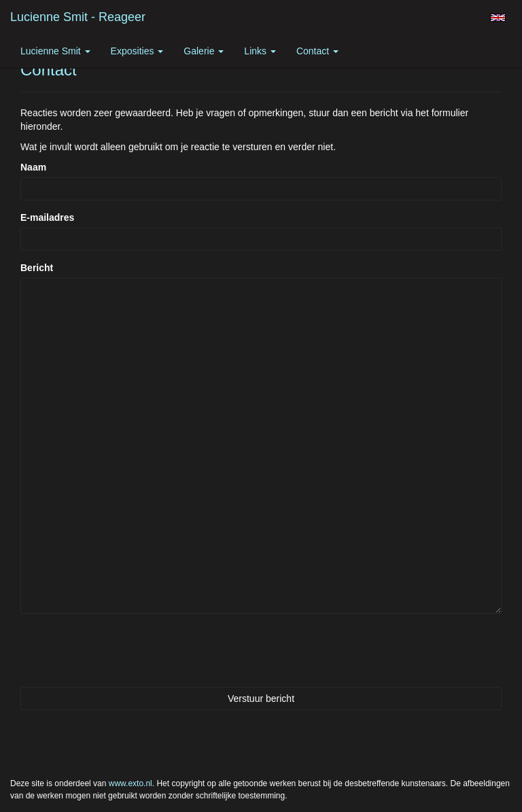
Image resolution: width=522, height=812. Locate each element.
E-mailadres (47, 217)
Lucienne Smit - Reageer (78, 17)
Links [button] (260, 51)
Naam (33, 167)
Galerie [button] (204, 51)
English (498, 18)
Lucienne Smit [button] (55, 51)
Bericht (37, 268)
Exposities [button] (137, 51)
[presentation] (124, 650)
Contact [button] (317, 51)
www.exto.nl (130, 783)
